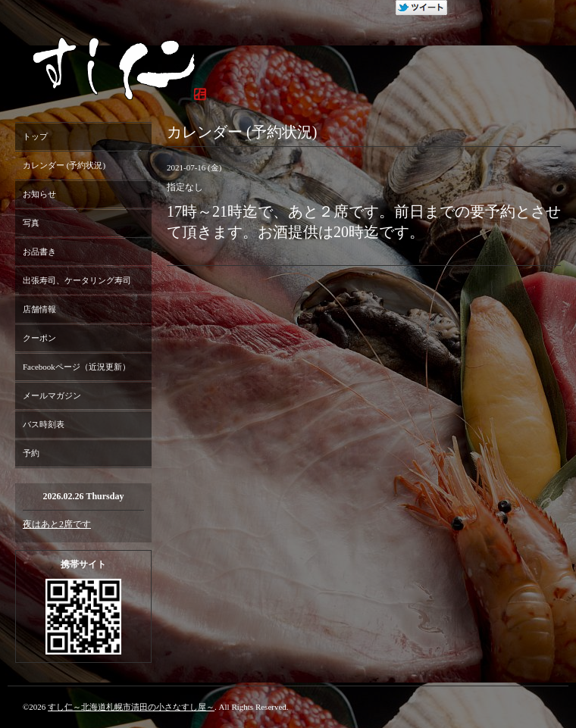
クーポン (39, 338)
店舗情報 (39, 309)
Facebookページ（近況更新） (77, 367)
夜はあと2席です (57, 524)
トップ (35, 136)
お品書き (39, 252)
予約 (31, 453)
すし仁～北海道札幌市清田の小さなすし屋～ (131, 707)
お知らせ (39, 194)
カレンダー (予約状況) (64, 165)
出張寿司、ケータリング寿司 (77, 280)
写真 (31, 223)
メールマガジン (52, 395)
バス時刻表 (44, 424)
